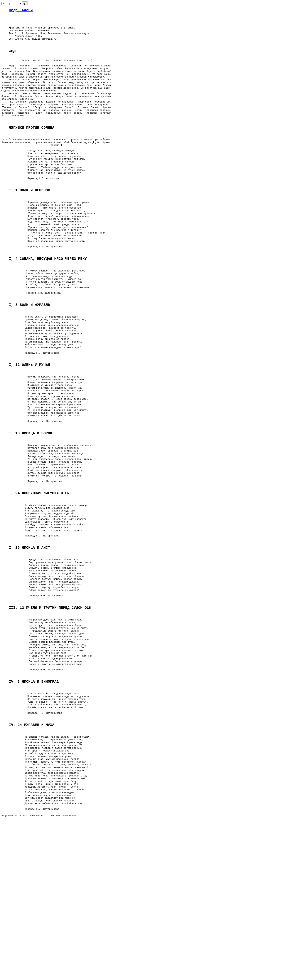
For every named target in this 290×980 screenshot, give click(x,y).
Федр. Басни (21, 11)
